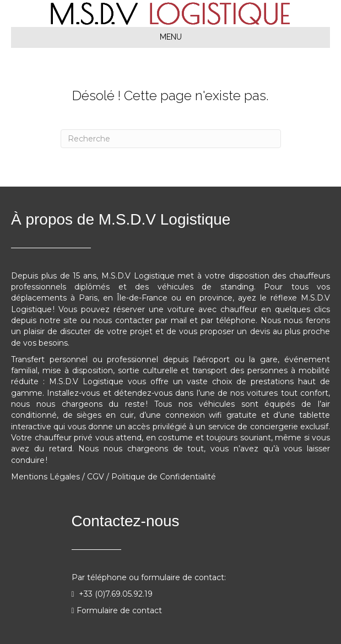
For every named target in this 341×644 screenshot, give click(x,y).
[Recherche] (171, 139)
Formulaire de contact (119, 610)
